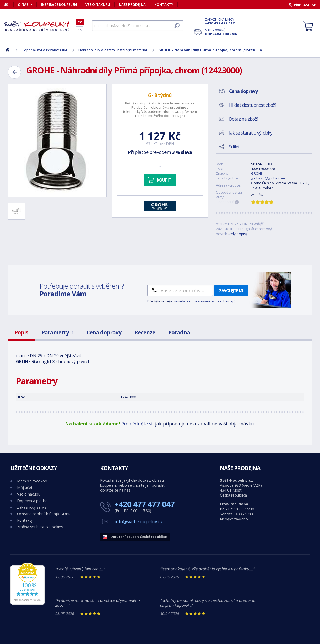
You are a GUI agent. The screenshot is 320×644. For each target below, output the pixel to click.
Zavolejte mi (231, 291)
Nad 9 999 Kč (221, 32)
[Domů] (9, 4)
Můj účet (25, 488)
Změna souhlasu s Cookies (40, 527)
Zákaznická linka (221, 21)
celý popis (238, 234)
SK (80, 30)
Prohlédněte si (137, 424)
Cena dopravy (104, 332)
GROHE (257, 173)
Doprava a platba (32, 501)
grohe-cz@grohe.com (268, 178)
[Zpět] (14, 72)
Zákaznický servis (32, 507)
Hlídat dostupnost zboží (252, 105)
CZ (80, 22)
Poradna (179, 332)
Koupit (164, 180)
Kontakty (164, 4)
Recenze (145, 332)
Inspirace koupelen (59, 4)
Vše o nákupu (98, 4)
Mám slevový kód (32, 481)
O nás (23, 4)
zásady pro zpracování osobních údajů (204, 301)
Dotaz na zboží (243, 119)
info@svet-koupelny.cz (139, 521)
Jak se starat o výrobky (251, 133)
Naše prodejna (132, 4)
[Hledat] (138, 26)
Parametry (57, 332)
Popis (21, 332)
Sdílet (234, 147)
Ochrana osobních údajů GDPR (44, 514)
